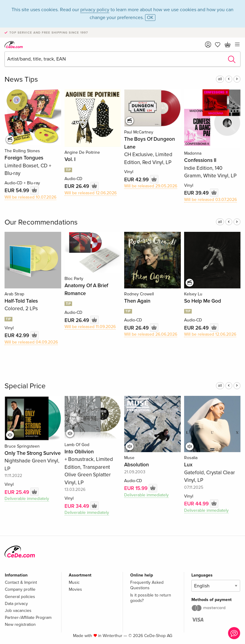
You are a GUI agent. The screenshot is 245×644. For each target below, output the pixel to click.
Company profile (20, 589)
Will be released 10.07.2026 (30, 197)
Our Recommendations (41, 222)
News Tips (21, 79)
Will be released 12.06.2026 (91, 193)
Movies (75, 589)
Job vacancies (18, 611)
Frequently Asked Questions (147, 585)
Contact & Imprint (21, 582)
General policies (20, 597)
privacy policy (95, 10)
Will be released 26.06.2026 (151, 334)
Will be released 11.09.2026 (90, 327)
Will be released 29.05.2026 (151, 186)
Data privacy (16, 604)
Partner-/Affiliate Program (28, 618)
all (220, 79)
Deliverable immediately (27, 499)
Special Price (25, 386)
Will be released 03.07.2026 (210, 200)
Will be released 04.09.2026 (31, 342)
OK (150, 18)
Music (74, 582)
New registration (20, 624)
